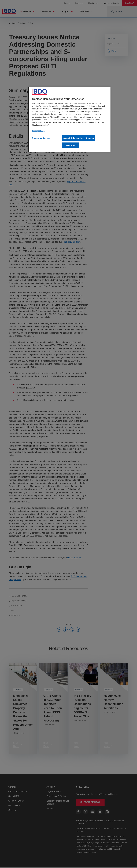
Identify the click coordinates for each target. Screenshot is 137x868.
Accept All (71, 145)
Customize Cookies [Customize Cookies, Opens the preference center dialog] (41, 138)
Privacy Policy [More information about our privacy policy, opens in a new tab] (38, 131)
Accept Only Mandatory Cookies (79, 138)
